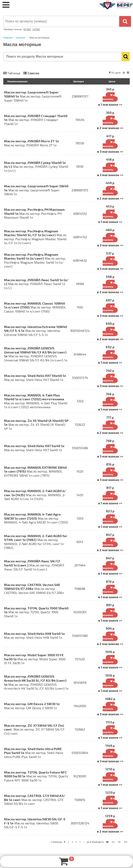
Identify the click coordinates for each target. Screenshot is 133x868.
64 (113, 842)
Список (33, 73)
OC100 (27, 29)
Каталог (21, 37)
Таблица (14, 73)
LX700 (36, 29)
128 (126, 842)
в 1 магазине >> (110, 104)
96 (119, 842)
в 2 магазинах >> (110, 128)
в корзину (109, 97)
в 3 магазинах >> (110, 151)
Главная (8, 37)
